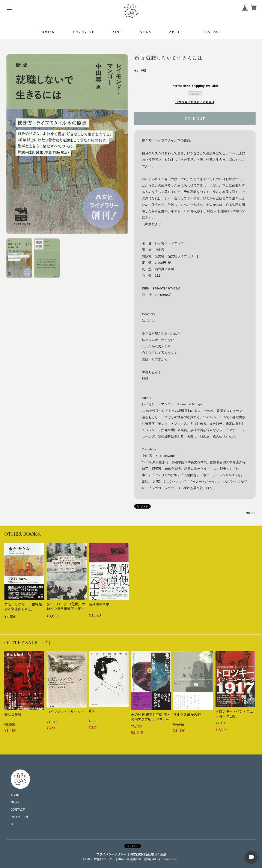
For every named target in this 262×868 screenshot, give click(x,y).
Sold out (195, 94)
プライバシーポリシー (111, 854)
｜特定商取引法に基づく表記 (146, 854)
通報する (250, 513)
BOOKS (47, 32)
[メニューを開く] (10, 10)
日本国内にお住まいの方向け (195, 102)
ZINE (117, 32)
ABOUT (176, 32)
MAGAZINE (83, 32)
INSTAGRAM (19, 817)
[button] (19, 258)
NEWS (145, 32)
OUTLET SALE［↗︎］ (29, 643)
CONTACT (212, 32)
